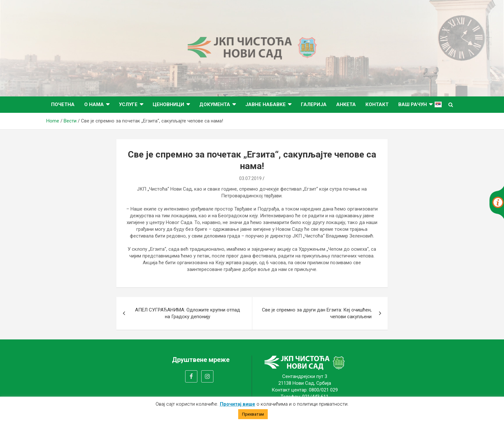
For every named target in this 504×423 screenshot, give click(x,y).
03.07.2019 (250, 178)
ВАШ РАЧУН (413, 104)
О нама (94, 104)
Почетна (63, 104)
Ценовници (168, 104)
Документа (215, 104)
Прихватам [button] (253, 414)
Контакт (377, 104)
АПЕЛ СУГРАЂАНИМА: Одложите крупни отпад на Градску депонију (188, 313)
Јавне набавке (265, 104)
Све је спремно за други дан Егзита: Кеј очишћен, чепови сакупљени (317, 313)
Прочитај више (238, 404)
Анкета (346, 104)
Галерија (314, 104)
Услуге (128, 104)
